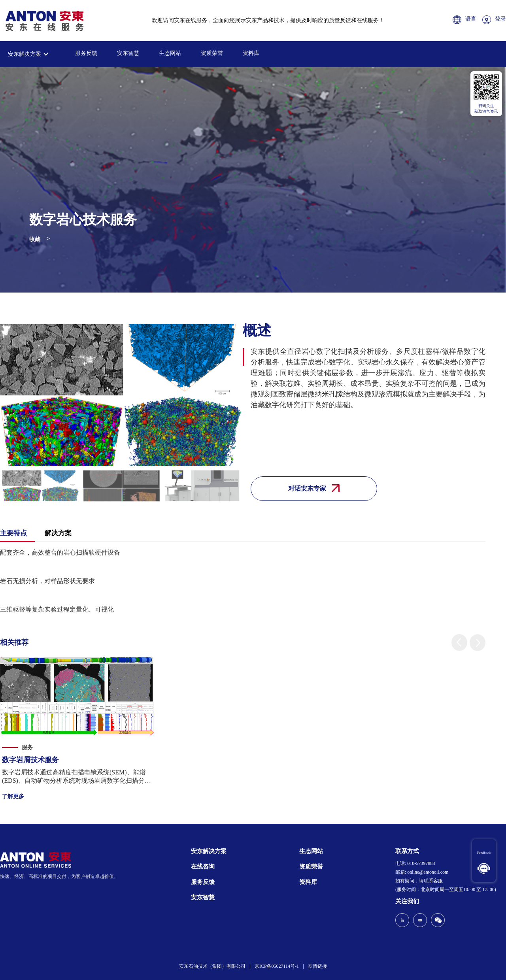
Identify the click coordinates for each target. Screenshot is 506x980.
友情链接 (317, 966)
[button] (459, 643)
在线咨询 (203, 867)
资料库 (251, 53)
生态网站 (170, 53)
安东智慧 (128, 53)
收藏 (35, 239)
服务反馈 (86, 53)
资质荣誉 (212, 53)
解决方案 (58, 533)
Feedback (484, 853)
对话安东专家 (314, 488)
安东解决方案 (25, 54)
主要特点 (13, 533)
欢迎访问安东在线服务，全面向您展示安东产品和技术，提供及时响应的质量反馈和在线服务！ (268, 20)
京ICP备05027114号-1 (277, 966)
